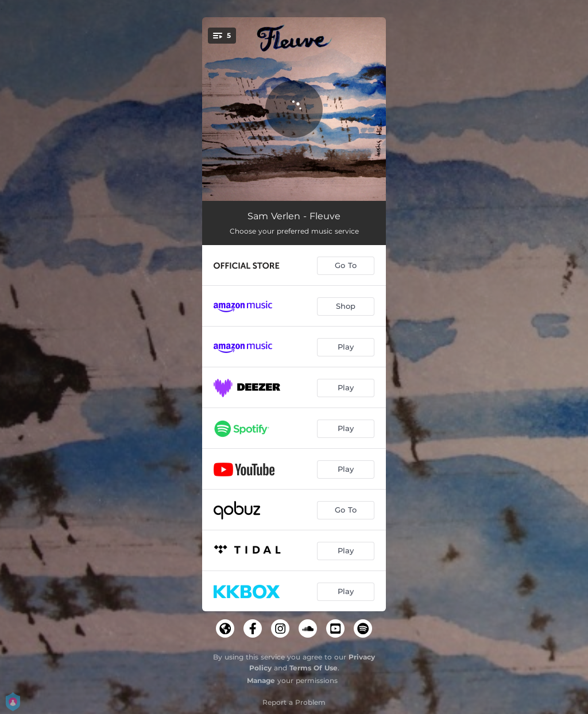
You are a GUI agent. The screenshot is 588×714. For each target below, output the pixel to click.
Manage (261, 680)
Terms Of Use (314, 668)
